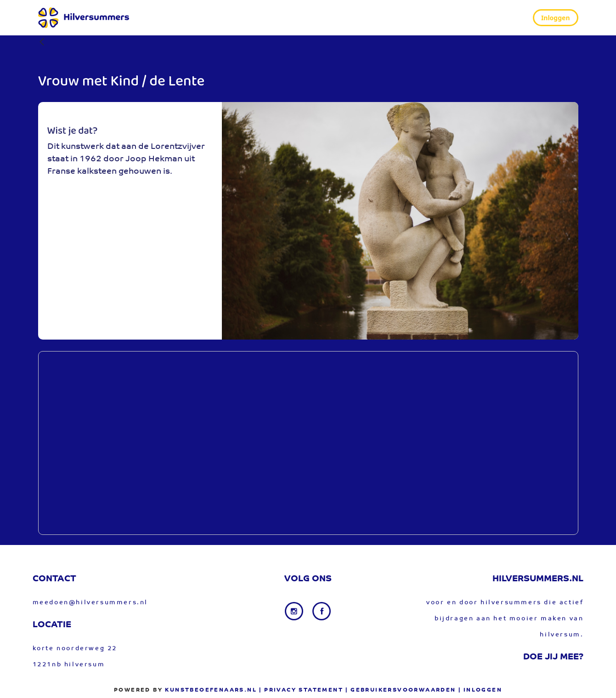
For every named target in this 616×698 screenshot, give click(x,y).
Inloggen (556, 18)
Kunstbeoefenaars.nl (211, 690)
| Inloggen (480, 690)
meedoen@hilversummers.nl (90, 603)
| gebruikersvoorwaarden (401, 690)
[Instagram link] (295, 611)
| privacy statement (301, 690)
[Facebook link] (322, 611)
